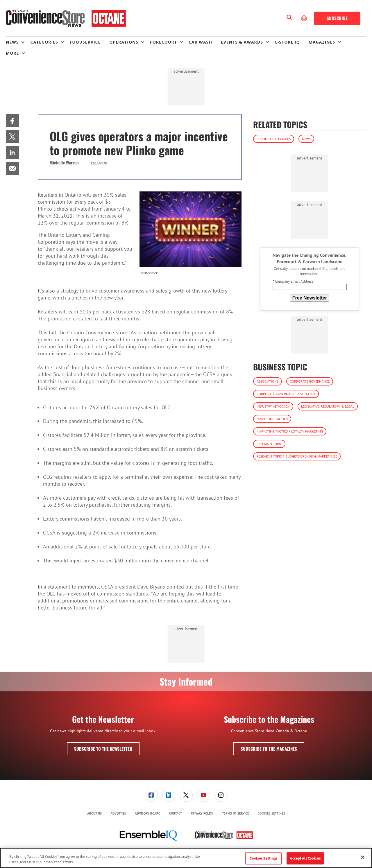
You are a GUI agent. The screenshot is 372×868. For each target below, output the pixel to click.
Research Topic (269, 444)
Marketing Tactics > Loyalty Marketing (290, 431)
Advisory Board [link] (148, 813)
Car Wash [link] (200, 42)
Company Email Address (293, 281)
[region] (186, 858)
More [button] (12, 53)
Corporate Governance (310, 381)
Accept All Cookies (305, 858)
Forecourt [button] (163, 42)
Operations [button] (124, 42)
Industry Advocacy (273, 406)
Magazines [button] (322, 42)
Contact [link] (176, 813)
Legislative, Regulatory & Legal (328, 406)
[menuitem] (18, 42)
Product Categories (274, 139)
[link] (12, 121)
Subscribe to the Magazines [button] (269, 749)
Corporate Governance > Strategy (286, 394)
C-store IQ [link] (287, 42)
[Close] (363, 857)
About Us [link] (94, 813)
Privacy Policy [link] (202, 813)
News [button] (12, 42)
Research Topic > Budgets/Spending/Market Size (297, 456)
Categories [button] (44, 42)
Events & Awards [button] (242, 42)
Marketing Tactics (272, 419)
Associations (268, 381)
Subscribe (337, 18)
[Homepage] (66, 18)
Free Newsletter (310, 298)
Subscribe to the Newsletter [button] (103, 749)
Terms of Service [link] (236, 813)
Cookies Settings (271, 814)
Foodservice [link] (85, 42)
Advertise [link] (118, 813)
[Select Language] (305, 18)
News (306, 139)
